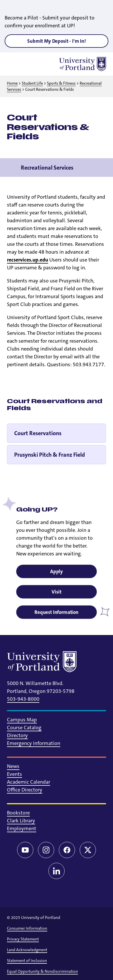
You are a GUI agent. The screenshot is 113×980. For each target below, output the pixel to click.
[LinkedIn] (57, 871)
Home (12, 83)
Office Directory (25, 790)
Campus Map (22, 720)
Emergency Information (34, 743)
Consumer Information (27, 928)
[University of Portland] (83, 64)
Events (14, 774)
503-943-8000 (23, 699)
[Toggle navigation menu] (102, 168)
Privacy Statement (23, 939)
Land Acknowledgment (27, 950)
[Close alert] (102, 9)
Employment (22, 828)
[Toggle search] (29, 64)
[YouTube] (25, 850)
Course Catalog (24, 728)
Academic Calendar (29, 782)
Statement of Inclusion (27, 961)
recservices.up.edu (28, 260)
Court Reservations (38, 433)
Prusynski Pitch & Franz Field (50, 455)
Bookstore (18, 813)
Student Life (32, 83)
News (13, 766)
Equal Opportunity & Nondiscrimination (42, 971)
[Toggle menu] (14, 64)
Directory (17, 735)
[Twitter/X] (88, 850)
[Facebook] (67, 850)
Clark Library (21, 821)
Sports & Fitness (61, 83)
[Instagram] (46, 850)
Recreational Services (47, 168)
